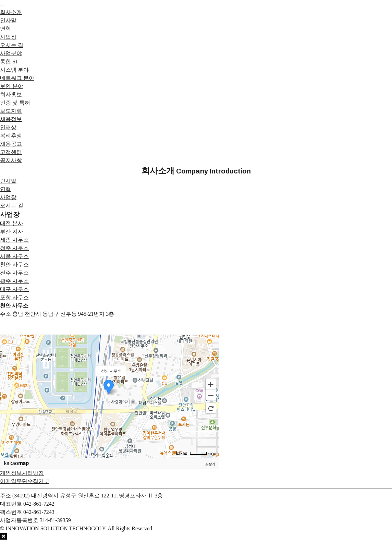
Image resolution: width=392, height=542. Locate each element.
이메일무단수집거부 (25, 481)
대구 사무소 (14, 289)
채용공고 (11, 144)
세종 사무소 (14, 240)
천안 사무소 (14, 264)
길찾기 (210, 464)
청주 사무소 (14, 248)
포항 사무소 (14, 297)
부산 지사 (12, 232)
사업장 (8, 37)
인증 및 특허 (15, 103)
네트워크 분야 (17, 78)
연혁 (5, 29)
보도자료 (11, 111)
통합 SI (9, 62)
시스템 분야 (14, 70)
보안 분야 (12, 86)
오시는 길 (12, 45)
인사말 (8, 20)
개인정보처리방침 (22, 473)
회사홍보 (11, 94)
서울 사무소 (14, 256)
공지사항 (11, 160)
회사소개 (11, 12)
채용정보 (11, 119)
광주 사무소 (14, 281)
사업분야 (11, 53)
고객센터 (11, 152)
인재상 (8, 127)
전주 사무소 (14, 273)
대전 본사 (12, 223)
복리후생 (11, 136)
